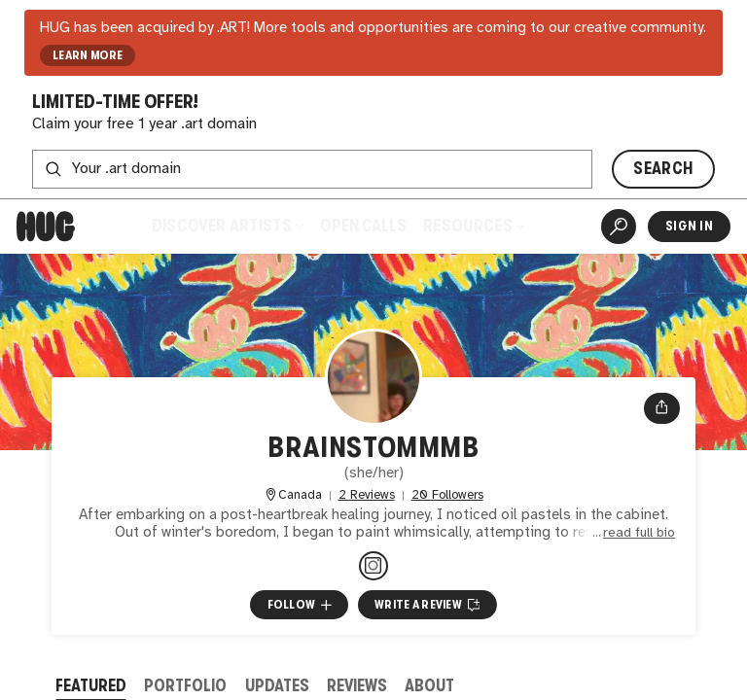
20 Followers (447, 495)
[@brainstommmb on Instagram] (373, 566)
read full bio (639, 533)
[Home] (46, 227)
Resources (474, 226)
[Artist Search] (619, 227)
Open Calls (363, 226)
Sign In (689, 226)
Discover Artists (228, 226)
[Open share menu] (662, 408)
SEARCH (663, 169)
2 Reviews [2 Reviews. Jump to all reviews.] (367, 495)
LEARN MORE (88, 55)
